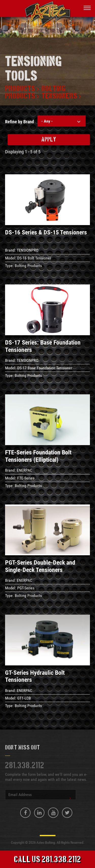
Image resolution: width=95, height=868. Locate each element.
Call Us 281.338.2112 (48, 860)
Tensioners (59, 96)
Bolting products (35, 93)
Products (20, 89)
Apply (49, 140)
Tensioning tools (33, 69)
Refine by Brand (20, 122)
